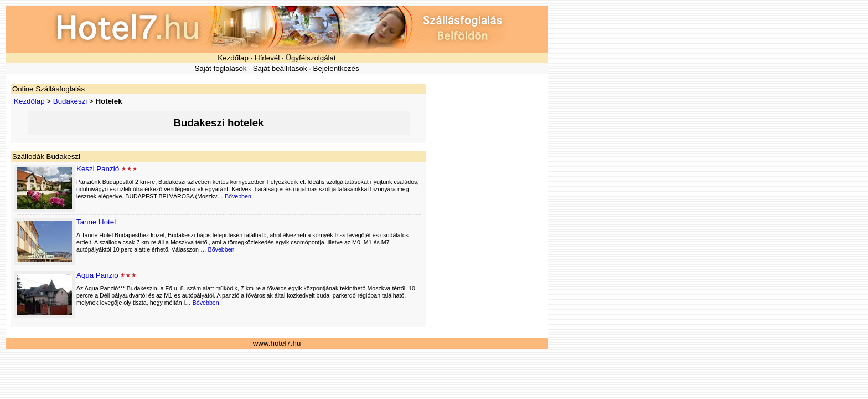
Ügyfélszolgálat (311, 58)
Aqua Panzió (97, 275)
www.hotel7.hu (277, 343)
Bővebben (238, 196)
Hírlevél (267, 58)
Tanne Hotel (96, 222)
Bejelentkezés (336, 68)
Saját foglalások (220, 68)
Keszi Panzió (98, 169)
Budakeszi (70, 101)
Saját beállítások (280, 68)
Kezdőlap (233, 58)
